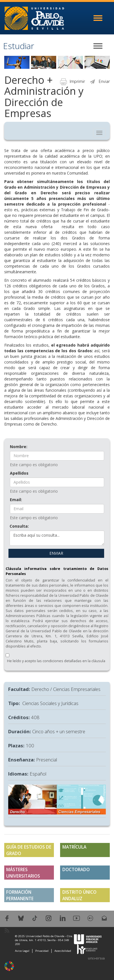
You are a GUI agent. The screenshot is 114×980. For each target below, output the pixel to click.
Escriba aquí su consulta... (57, 538)
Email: (16, 500)
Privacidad (42, 951)
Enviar (99, 81)
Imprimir (73, 81)
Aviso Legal (22, 951)
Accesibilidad (63, 951)
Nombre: (19, 447)
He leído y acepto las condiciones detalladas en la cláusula (56, 661)
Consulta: (19, 526)
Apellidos (19, 473)
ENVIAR (56, 553)
